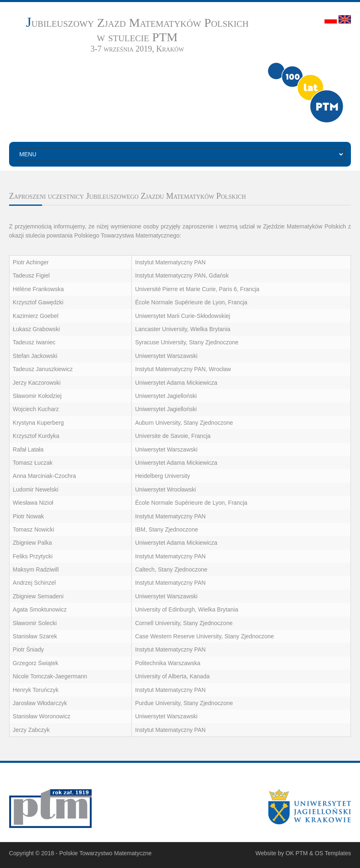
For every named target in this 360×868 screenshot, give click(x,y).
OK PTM (297, 853)
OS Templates (333, 853)
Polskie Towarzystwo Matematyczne (105, 853)
